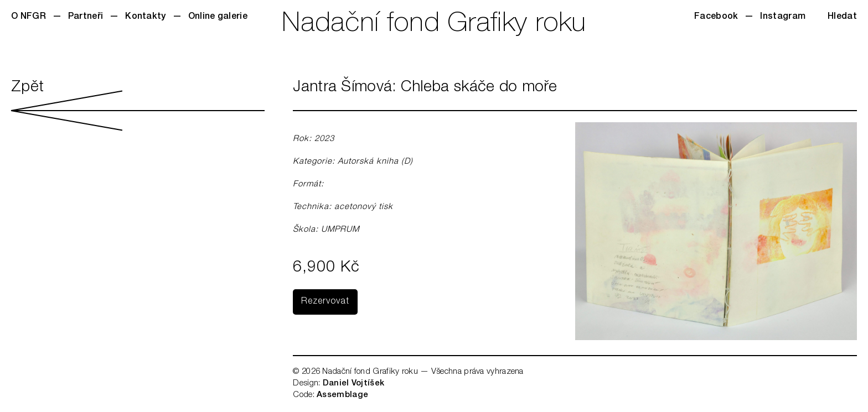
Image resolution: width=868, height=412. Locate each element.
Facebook (716, 17)
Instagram (783, 17)
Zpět (138, 105)
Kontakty (145, 17)
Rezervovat (325, 302)
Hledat (842, 17)
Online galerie (218, 17)
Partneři (86, 17)
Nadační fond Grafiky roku (434, 25)
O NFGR (29, 17)
